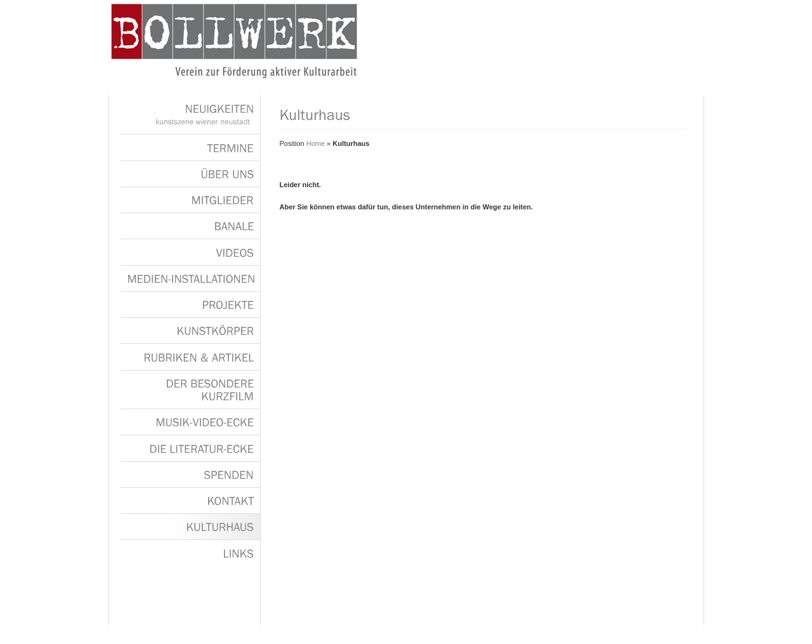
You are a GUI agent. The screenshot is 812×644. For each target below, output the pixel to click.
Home (316, 143)
